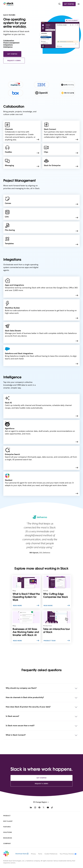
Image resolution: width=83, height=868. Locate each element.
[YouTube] (48, 808)
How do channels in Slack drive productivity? (25, 697)
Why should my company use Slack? (21, 688)
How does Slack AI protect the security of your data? (28, 707)
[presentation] (72, 21)
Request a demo (14, 61)
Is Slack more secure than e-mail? (20, 726)
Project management (11, 43)
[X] (44, 808)
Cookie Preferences (51, 854)
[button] (41, 802)
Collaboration (9, 40)
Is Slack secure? (12, 716)
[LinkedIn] (31, 808)
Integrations (8, 45)
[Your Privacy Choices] (67, 854)
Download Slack (22, 854)
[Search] (59, 4)
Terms (40, 854)
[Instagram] (35, 808)
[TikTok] (52, 808)
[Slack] (8, 4)
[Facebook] (39, 808)
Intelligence (8, 47)
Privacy (33, 854)
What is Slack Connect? (16, 735)
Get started (69, 4)
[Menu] (78, 4)
